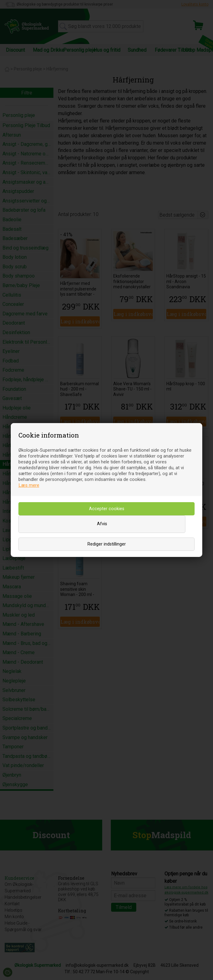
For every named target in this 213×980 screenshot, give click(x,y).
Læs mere (29, 485)
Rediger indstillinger (107, 544)
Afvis (102, 524)
